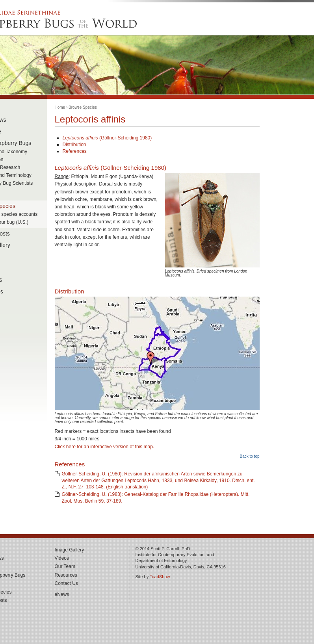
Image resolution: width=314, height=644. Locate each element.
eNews (62, 594)
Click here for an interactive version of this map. (105, 447)
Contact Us (66, 583)
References (75, 151)
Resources (66, 575)
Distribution (74, 145)
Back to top (249, 456)
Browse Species (83, 107)
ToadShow (160, 577)
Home (60, 107)
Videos (62, 558)
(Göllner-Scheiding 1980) (107, 138)
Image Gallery (70, 550)
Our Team (65, 566)
